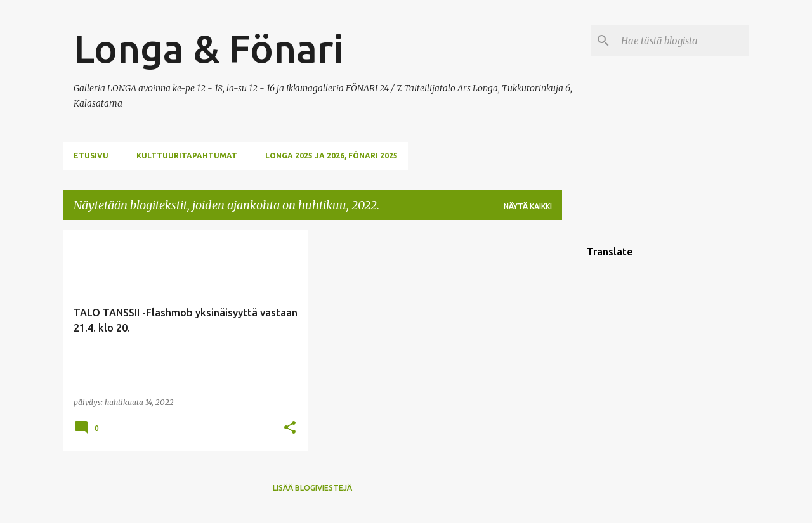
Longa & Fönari (209, 48)
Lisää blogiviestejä (312, 488)
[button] (290, 428)
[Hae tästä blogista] (683, 41)
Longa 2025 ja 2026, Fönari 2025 (331, 156)
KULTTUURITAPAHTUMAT (187, 156)
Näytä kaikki (528, 206)
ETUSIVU (91, 156)
